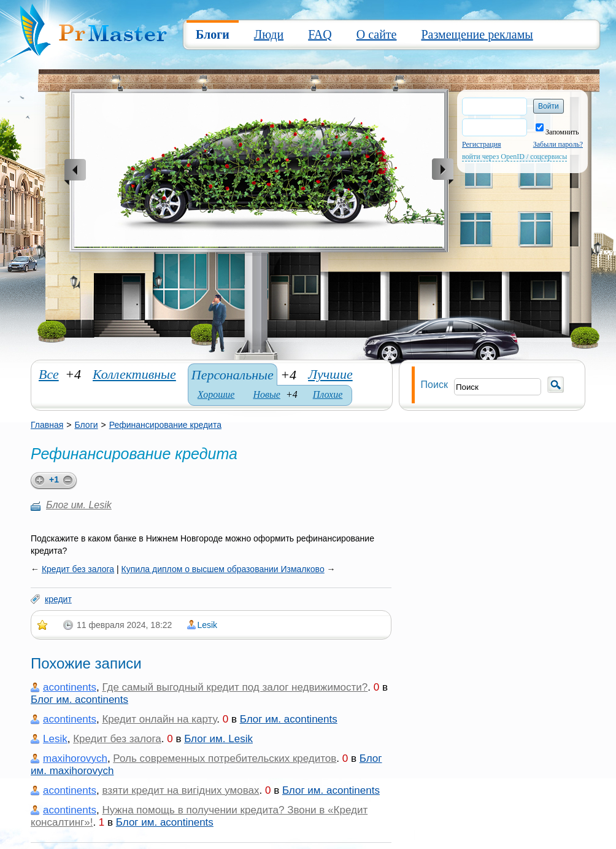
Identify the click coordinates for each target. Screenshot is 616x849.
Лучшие (330, 374)
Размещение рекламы (477, 34)
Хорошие (216, 394)
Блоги (213, 34)
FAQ (320, 34)
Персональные (233, 375)
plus (38, 481)
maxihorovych (75, 758)
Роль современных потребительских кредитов (225, 758)
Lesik (207, 625)
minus (70, 481)
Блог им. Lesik (79, 505)
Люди (269, 34)
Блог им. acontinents (79, 700)
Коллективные (134, 374)
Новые (266, 394)
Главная (47, 425)
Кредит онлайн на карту (159, 719)
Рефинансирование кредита (165, 425)
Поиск (434, 385)
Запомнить (557, 132)
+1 (54, 479)
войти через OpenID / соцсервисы (514, 157)
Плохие (328, 394)
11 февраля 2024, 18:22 (124, 625)
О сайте (377, 34)
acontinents (70, 687)
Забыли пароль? (558, 144)
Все (49, 374)
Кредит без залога (78, 569)
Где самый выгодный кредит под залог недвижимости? (235, 687)
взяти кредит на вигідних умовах (180, 790)
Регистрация (482, 144)
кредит (58, 599)
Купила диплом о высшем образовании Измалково (223, 569)
